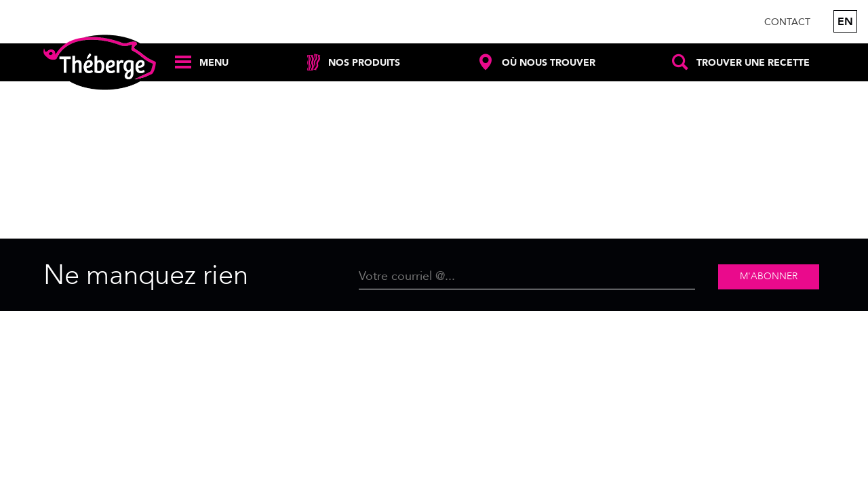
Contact (787, 22)
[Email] (527, 277)
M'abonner (769, 276)
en (845, 22)
